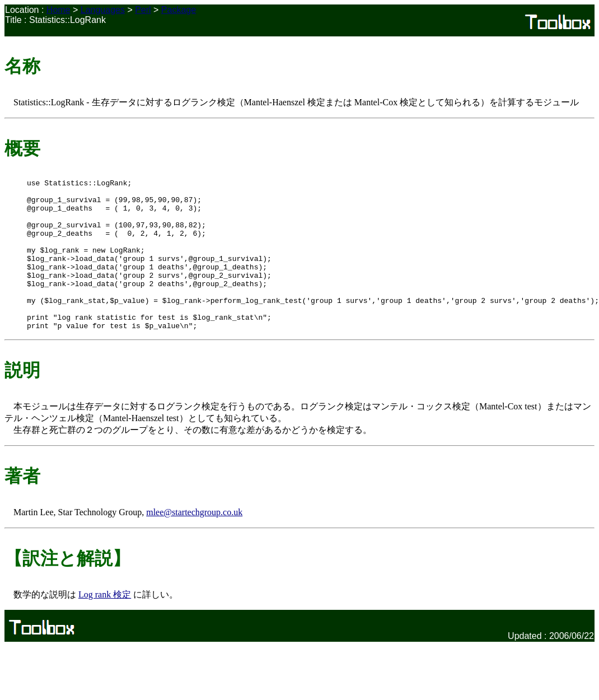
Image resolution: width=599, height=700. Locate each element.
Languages (103, 10)
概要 (22, 148)
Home (59, 10)
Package (179, 10)
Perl (143, 10)
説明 (22, 400)
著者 (22, 506)
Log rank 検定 (105, 625)
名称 (22, 66)
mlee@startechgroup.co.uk (194, 542)
